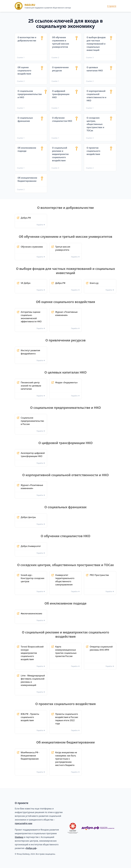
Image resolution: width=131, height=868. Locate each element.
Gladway (19, 837)
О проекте (112, 6)
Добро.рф (31, 848)
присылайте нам (24, 823)
